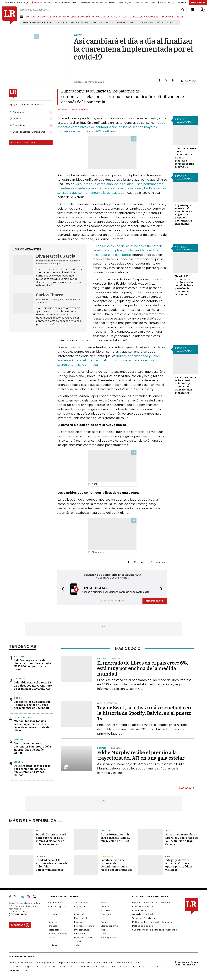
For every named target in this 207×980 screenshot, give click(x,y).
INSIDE (180, 17)
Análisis (104, 903)
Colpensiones (120, 23)
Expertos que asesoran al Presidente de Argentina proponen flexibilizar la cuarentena (183, 215)
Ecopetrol (172, 23)
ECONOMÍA (43, 17)
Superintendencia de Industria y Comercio (155, 930)
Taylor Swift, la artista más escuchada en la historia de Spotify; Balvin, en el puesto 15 (144, 713)
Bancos (169, 856)
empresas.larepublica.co (71, 963)
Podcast (52, 937)
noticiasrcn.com (120, 966)
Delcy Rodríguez (80, 23)
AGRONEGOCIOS (101, 17)
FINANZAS (30, 17)
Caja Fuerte (80, 906)
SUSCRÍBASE (198, 2)
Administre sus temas (23, 142)
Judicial (169, 831)
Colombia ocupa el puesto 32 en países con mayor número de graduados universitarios (33, 686)
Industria (19, 656)
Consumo (53, 914)
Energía (18, 698)
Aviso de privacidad (143, 914)
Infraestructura (82, 930)
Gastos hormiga (146, 23)
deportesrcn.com (18, 970)
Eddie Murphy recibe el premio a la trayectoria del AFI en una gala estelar (141, 755)
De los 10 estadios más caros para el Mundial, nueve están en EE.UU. (115, 838)
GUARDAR (188, 81)
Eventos (105, 922)
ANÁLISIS (116, 17)
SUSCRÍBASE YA (155, 601)
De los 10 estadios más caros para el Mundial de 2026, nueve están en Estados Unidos (32, 771)
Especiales (80, 922)
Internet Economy (57, 934)
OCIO (66, 17)
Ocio (103, 934)
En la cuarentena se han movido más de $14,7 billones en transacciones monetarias (185, 385)
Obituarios (80, 934)
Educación (19, 679)
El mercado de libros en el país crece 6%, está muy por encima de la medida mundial (143, 668)
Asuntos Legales (57, 906)
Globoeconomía (109, 926)
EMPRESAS (56, 17)
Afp (107, 23)
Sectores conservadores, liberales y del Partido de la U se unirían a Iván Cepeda (182, 839)
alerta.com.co (155, 966)
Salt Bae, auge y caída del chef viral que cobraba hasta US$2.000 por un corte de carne (32, 665)
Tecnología (107, 856)
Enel (132, 23)
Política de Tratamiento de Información (153, 922)
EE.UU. (39, 831)
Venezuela (97, 23)
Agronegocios (56, 903)
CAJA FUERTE (151, 17)
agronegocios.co (45, 963)
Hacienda (41, 856)
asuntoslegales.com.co (21, 963)
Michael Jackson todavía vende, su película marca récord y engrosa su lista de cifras (32, 726)
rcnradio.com (101, 966)
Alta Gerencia (81, 903)
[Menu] (22, 17)
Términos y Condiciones (145, 918)
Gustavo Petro (60, 23)
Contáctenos (139, 910)
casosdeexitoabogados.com (24, 966)
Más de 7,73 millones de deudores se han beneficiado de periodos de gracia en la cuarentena (185, 285)
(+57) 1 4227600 (18, 914)
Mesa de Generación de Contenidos (151, 903)
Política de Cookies (142, 926)
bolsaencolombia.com (128, 963)
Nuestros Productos (143, 906)
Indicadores (54, 930)
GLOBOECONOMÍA (80, 17)
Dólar (160, 23)
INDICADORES (167, 17)
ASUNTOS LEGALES (132, 17)
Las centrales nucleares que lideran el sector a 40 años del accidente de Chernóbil (32, 705)
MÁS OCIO (185, 788)
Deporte (18, 762)
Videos (78, 945)
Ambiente (19, 740)
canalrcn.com (84, 966)
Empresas (53, 922)
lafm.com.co (138, 966)
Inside (104, 930)
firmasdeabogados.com (100, 963)
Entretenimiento (23, 717)
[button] (62, 589)
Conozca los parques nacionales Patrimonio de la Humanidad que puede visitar (32, 748)
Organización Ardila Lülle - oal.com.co (186, 963)
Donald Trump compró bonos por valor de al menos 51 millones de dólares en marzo (51, 839)
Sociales (52, 945)
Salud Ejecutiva (109, 937)
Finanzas (53, 926)
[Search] (183, 10)
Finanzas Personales (85, 926)
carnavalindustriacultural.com (58, 966)
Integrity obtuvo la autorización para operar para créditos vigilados (179, 865)
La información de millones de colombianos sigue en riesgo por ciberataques (116, 865)
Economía (106, 914)
